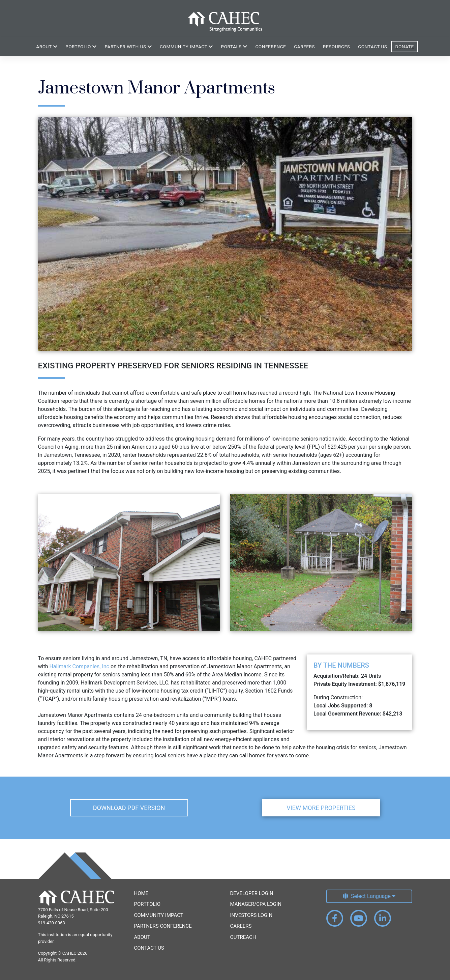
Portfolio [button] (81, 47)
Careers (304, 47)
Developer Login (252, 893)
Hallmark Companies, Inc (80, 666)
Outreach (243, 937)
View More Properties (321, 808)
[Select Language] (369, 896)
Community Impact (159, 915)
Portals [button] (234, 47)
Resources (336, 47)
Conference (271, 47)
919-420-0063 (52, 923)
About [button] (47, 47)
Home (141, 893)
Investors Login (251, 915)
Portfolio (147, 904)
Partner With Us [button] (128, 47)
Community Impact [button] (186, 47)
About (142, 937)
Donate (404, 47)
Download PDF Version (129, 808)
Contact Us (372, 47)
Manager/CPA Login (256, 904)
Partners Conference (163, 926)
